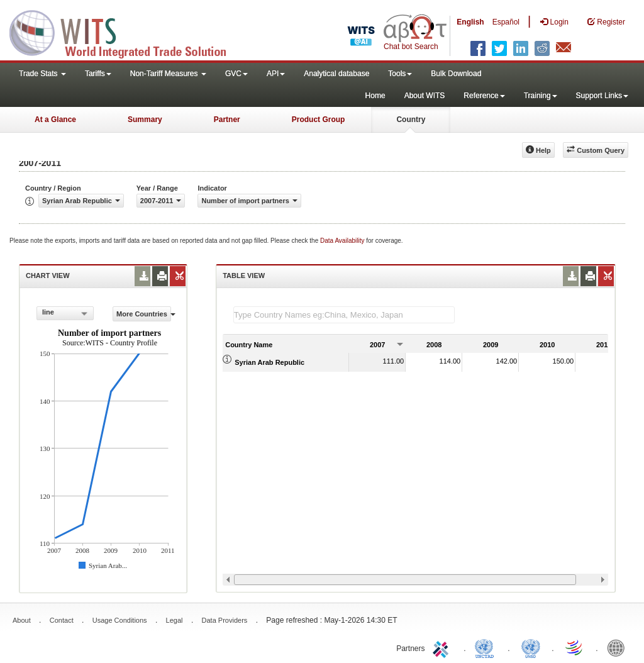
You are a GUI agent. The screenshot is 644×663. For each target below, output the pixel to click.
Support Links (602, 96)
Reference (484, 96)
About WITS (425, 96)
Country (411, 120)
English (470, 22)
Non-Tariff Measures (168, 74)
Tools (400, 74)
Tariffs (98, 74)
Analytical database (336, 74)
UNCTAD (487, 647)
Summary (145, 120)
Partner (227, 120)
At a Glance (55, 120)
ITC (443, 647)
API (276, 74)
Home (375, 96)
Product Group (319, 120)
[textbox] (344, 315)
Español (506, 22)
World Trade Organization (575, 647)
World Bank (619, 647)
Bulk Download (456, 74)
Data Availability (343, 241)
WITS (126, 31)
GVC (236, 74)
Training (541, 96)
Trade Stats (42, 74)
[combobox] (65, 313)
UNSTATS (531, 647)
